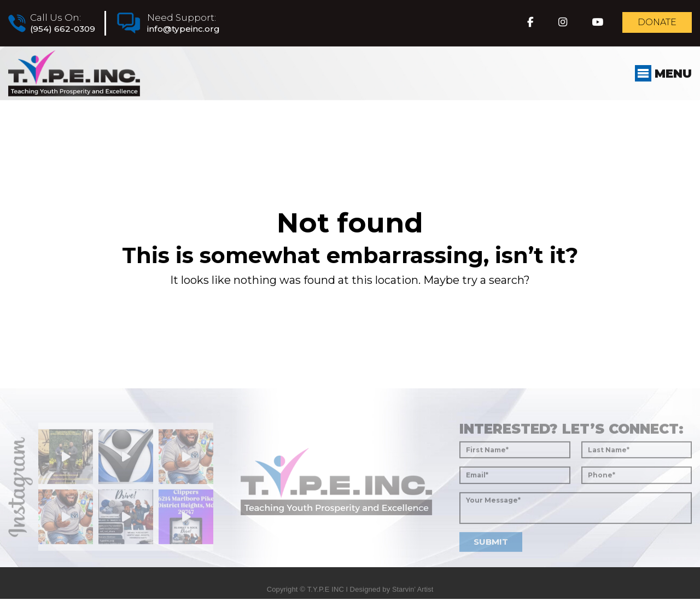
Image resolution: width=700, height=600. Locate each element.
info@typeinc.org (194, 30)
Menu (661, 81)
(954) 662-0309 (65, 30)
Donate (653, 24)
